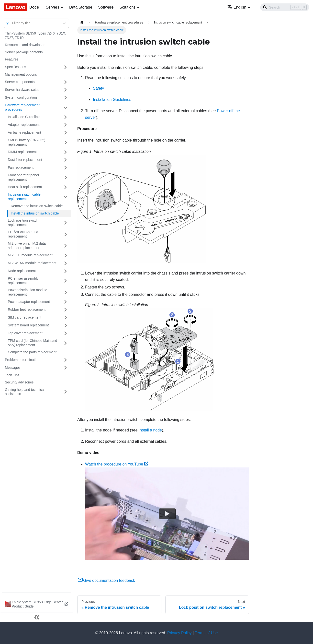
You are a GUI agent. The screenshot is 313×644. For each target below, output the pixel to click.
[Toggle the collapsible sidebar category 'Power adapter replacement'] (66, 302)
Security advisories (19, 382)
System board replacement (28, 325)
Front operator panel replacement (23, 177)
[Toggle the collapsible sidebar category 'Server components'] (66, 82)
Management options (21, 74)
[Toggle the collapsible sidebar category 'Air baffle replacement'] (66, 133)
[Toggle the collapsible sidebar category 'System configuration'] (66, 98)
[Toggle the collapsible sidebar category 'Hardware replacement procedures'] (66, 107)
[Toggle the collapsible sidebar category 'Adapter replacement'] (66, 125)
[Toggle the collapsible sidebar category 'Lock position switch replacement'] (66, 223)
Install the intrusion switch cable (35, 213)
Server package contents (24, 52)
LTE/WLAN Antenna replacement (23, 234)
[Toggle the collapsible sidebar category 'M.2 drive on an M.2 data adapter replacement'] (66, 246)
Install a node (150, 430)
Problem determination (22, 360)
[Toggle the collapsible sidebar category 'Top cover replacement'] (66, 333)
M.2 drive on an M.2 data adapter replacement (27, 246)
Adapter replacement (24, 125)
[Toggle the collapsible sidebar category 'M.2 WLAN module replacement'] (66, 263)
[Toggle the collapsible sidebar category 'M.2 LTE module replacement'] (66, 255)
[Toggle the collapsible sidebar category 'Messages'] (66, 368)
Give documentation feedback (106, 580)
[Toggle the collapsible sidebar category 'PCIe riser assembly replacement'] (66, 281)
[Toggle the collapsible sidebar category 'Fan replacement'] (66, 168)
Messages (13, 368)
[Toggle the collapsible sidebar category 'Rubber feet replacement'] (66, 310)
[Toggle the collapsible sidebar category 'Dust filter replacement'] (66, 160)
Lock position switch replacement (23, 223)
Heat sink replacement (25, 187)
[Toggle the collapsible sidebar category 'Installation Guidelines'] (66, 117)
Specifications (15, 67)
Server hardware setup (22, 90)
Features (12, 59)
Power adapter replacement (29, 302)
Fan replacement (21, 167)
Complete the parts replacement (32, 352)
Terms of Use (206, 633)
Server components (20, 82)
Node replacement (22, 271)
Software (106, 7)
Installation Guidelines (25, 117)
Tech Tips (12, 375)
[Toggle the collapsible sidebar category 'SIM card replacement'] (66, 318)
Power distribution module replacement (28, 292)
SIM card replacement (25, 317)
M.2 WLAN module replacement (32, 263)
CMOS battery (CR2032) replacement (27, 142)
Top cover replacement (25, 333)
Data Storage (81, 7)
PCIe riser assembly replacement (23, 281)
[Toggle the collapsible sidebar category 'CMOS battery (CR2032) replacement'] (66, 142)
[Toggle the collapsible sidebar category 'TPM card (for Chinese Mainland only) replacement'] (66, 343)
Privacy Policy (179, 633)
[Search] (285, 7)
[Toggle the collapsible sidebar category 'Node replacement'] (66, 271)
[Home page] (82, 22)
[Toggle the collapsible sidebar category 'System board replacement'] (66, 325)
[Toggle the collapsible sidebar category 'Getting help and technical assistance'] (66, 392)
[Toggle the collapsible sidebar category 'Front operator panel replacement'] (66, 177)
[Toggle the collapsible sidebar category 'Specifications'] (66, 67)
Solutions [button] (127, 7)
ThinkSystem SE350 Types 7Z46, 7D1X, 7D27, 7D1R (35, 36)
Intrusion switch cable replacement (24, 197)
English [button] (237, 7)
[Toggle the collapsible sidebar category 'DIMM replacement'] (66, 152)
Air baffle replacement (24, 132)
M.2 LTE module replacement (30, 255)
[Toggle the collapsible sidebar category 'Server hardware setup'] (66, 90)
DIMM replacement (22, 152)
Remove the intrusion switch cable (37, 206)
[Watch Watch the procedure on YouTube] (167, 514)
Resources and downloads (25, 45)
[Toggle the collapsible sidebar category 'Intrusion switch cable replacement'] (66, 197)
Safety (98, 88)
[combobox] (12, 23)
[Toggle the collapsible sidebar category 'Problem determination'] (66, 360)
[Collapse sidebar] (37, 617)
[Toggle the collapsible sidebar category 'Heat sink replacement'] (66, 187)
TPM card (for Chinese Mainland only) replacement (33, 343)
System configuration (21, 97)
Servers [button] (52, 7)
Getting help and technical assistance (25, 392)
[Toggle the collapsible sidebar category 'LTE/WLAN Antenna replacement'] (66, 234)
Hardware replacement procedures (22, 107)
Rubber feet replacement (27, 310)
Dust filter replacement (25, 160)
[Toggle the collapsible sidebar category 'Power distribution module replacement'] (66, 292)
